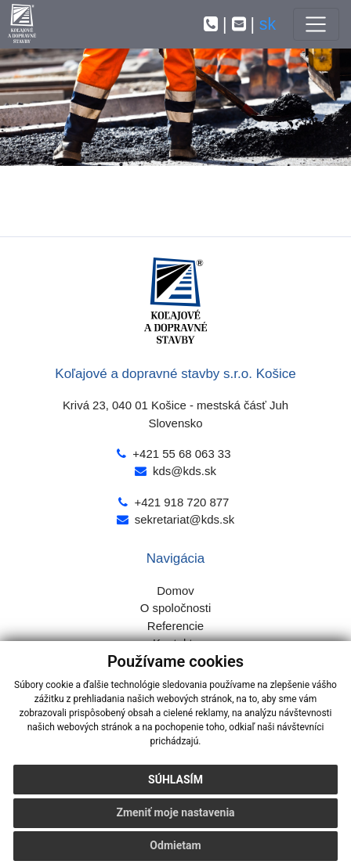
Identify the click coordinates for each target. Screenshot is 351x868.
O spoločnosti (176, 608)
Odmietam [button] (175, 845)
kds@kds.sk (185, 471)
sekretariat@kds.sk (185, 519)
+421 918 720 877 (181, 502)
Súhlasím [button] (175, 780)
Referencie (175, 626)
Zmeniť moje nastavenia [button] (175, 812)
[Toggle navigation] (316, 24)
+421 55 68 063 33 (181, 454)
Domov (175, 591)
